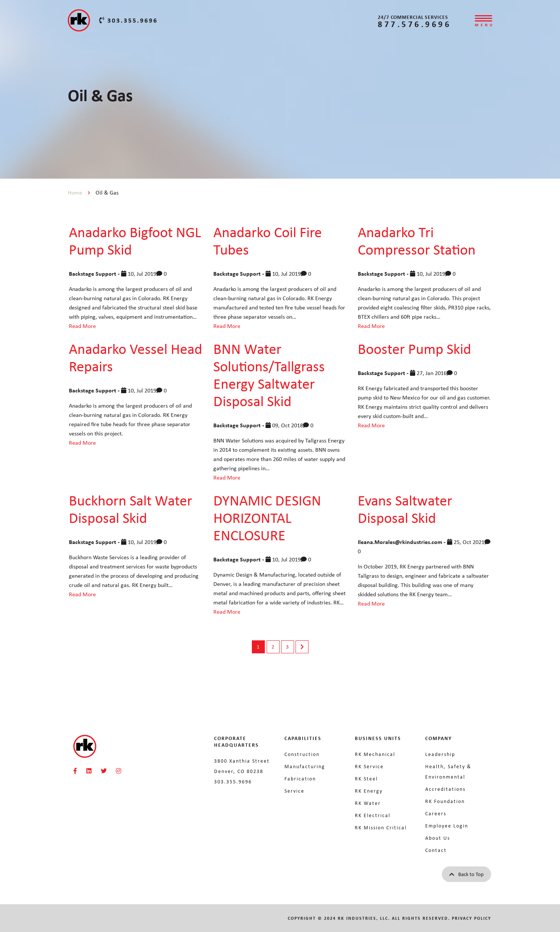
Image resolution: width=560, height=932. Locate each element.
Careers (436, 813)
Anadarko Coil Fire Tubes (268, 240)
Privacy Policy (471, 918)
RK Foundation (445, 801)
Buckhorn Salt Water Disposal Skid (131, 509)
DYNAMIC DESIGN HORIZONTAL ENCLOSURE (267, 517)
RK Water (368, 803)
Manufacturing (305, 766)
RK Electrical (373, 815)
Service (294, 791)
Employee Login (447, 825)
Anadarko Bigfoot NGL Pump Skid (135, 240)
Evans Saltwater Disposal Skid (405, 509)
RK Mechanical (375, 754)
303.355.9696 (129, 20)
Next (302, 647)
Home (75, 192)
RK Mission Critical (381, 827)
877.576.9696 (414, 24)
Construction (302, 754)
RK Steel (366, 778)
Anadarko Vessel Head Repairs (136, 357)
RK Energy (369, 791)
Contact (436, 850)
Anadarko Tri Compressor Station (417, 240)
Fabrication (300, 778)
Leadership (440, 754)
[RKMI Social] (75, 771)
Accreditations (445, 789)
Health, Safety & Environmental (448, 771)
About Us (438, 838)
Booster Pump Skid (414, 348)
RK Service (369, 766)
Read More (82, 326)
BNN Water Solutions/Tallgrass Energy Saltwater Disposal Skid (269, 374)
